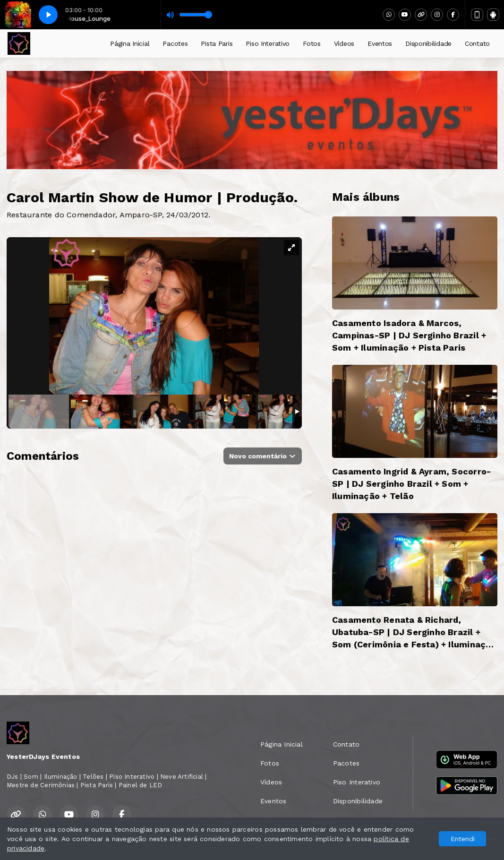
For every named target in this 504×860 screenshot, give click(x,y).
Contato (477, 43)
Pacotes (175, 43)
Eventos (380, 43)
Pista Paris (217, 43)
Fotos (312, 43)
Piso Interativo (268, 43)
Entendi (463, 839)
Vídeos (344, 43)
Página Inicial (130, 43)
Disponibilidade (428, 43)
